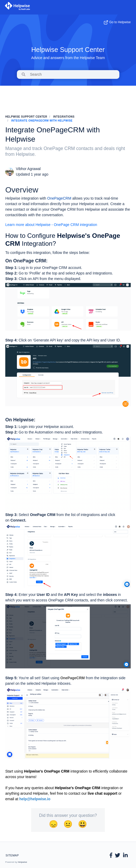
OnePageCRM (59, 198)
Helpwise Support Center (68, 50)
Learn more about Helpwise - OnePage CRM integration (52, 225)
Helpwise (23, 862)
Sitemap (12, 855)
